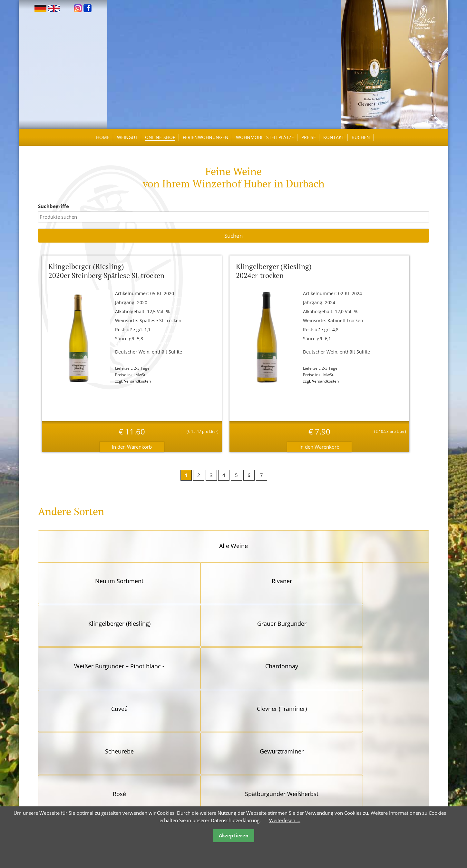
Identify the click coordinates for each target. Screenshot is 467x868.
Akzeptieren (234, 835)
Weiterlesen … (285, 820)
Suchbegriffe (57, 209)
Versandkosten (250, 797)
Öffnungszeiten (154, 797)
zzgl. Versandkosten (135, 384)
